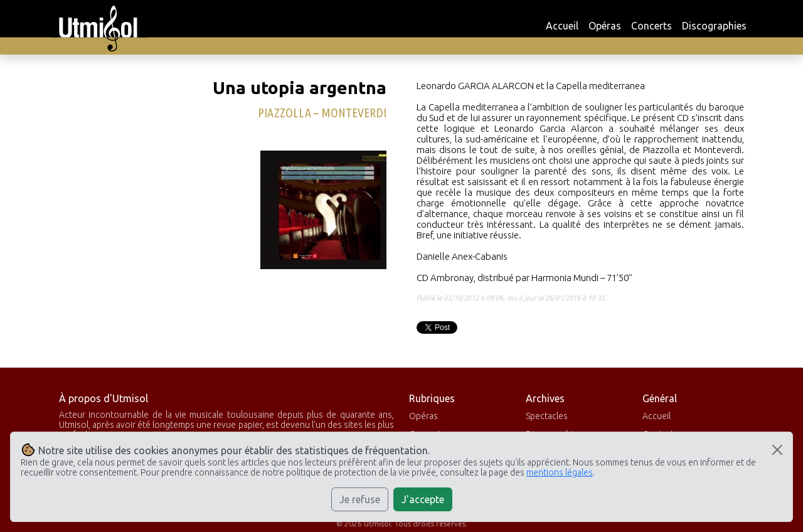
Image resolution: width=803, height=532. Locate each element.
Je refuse (360, 499)
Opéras (605, 26)
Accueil (562, 26)
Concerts (651, 26)
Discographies (714, 26)
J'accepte (423, 499)
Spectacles (547, 416)
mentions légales (560, 472)
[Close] (777, 450)
